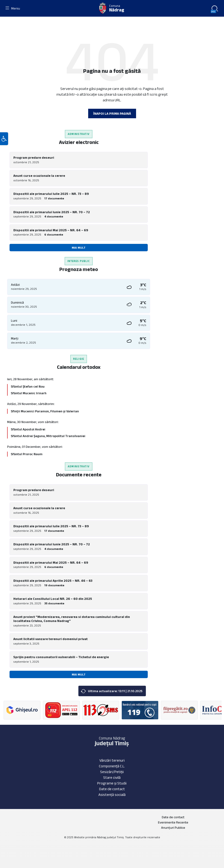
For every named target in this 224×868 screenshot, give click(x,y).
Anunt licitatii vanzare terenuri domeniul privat (51, 639)
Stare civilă (112, 777)
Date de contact (112, 789)
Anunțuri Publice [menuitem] (173, 828)
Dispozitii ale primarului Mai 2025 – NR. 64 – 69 (51, 230)
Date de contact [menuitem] (173, 817)
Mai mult (79, 248)
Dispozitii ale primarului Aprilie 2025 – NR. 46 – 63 (53, 581)
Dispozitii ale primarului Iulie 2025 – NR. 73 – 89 (51, 194)
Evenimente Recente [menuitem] (173, 822)
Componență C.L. (112, 766)
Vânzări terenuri (112, 760)
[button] (4, 139)
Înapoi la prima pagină (112, 113)
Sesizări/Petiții (112, 772)
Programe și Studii (112, 783)
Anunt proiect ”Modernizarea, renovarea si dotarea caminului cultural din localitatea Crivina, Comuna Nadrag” (72, 619)
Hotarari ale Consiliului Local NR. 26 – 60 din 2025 (53, 599)
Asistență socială (112, 795)
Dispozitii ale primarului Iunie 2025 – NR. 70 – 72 (52, 212)
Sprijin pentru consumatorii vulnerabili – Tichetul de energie (61, 657)
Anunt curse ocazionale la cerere (39, 176)
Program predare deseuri (34, 158)
